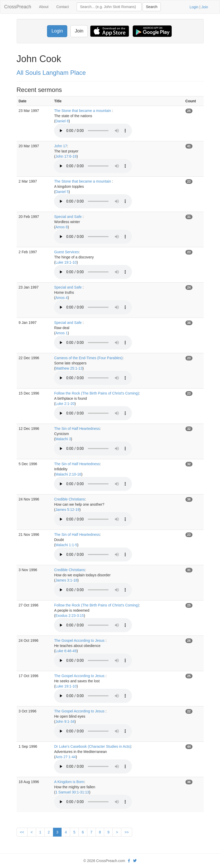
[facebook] (129, 861)
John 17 (61, 146)
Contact (63, 7)
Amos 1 (61, 333)
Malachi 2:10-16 (68, 474)
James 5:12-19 (67, 510)
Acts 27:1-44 (66, 757)
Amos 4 (61, 298)
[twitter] (135, 861)
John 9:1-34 (65, 722)
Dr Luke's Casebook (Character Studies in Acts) (92, 746)
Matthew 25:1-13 (69, 368)
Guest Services (66, 252)
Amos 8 (61, 227)
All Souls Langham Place (51, 73)
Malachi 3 (63, 439)
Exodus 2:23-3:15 (70, 616)
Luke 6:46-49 (66, 651)
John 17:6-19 (66, 156)
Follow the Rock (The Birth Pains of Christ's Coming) (96, 393)
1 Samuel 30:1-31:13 (72, 792)
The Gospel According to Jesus (80, 640)
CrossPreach (18, 7)
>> (126, 832)
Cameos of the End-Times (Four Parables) (88, 358)
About (44, 7)
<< (22, 832)
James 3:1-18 (66, 580)
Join (205, 7)
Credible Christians (69, 499)
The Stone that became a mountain (83, 111)
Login (194, 7)
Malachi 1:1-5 (66, 545)
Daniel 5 (62, 192)
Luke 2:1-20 (65, 404)
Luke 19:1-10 (66, 262)
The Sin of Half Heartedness (77, 429)
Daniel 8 (62, 121)
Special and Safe (68, 217)
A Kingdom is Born (69, 782)
